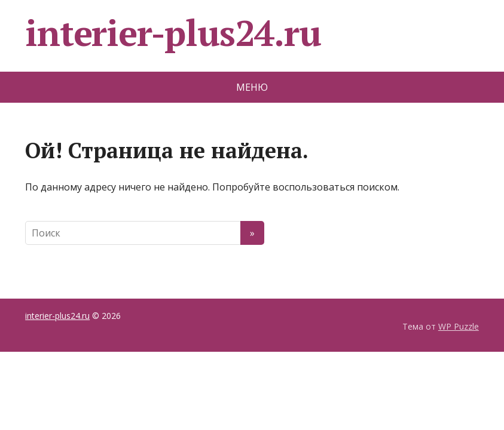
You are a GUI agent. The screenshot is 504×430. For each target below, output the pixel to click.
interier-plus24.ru (173, 33)
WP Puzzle (459, 326)
